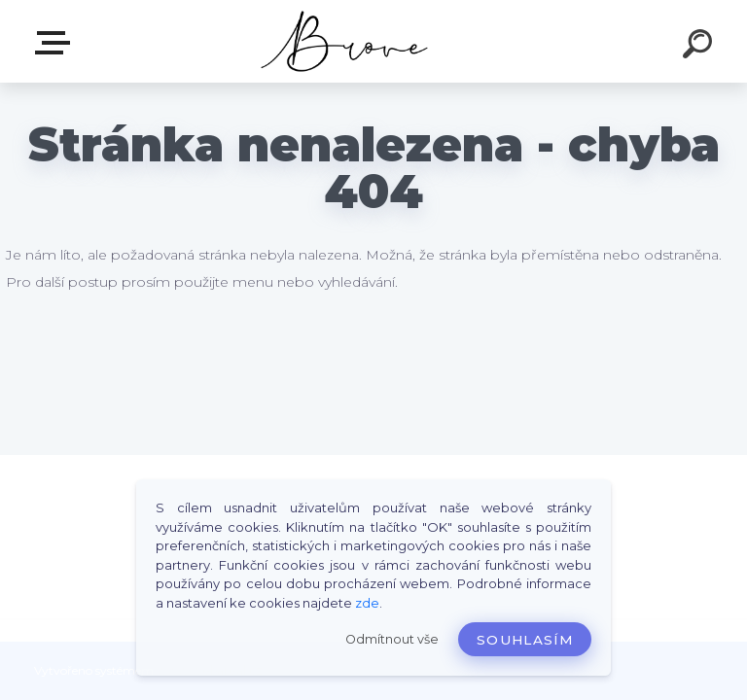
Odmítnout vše (392, 639)
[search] (700, 47)
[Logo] (345, 41)
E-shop (56, 43)
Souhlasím (525, 640)
